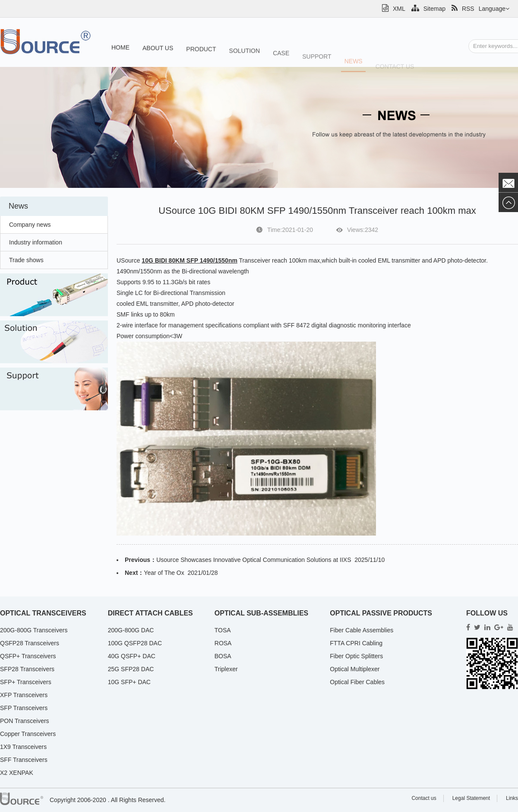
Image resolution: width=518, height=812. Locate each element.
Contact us (424, 798)
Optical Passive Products (381, 613)
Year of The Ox (164, 573)
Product (201, 51)
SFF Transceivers (24, 760)
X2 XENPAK (17, 773)
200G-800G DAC (131, 630)
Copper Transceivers (28, 734)
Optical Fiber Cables (357, 682)
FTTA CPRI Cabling (356, 643)
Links (512, 798)
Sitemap (428, 9)
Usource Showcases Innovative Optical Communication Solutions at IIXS (254, 560)
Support (317, 63)
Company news (30, 225)
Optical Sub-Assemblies (262, 613)
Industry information (36, 242)
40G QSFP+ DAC (132, 656)
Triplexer (226, 669)
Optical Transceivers (43, 613)
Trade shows (26, 260)
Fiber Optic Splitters (356, 656)
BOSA (223, 656)
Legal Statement (471, 798)
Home (120, 48)
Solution (245, 54)
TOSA (223, 630)
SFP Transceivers (24, 708)
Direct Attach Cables (150, 613)
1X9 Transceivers (23, 747)
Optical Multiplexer (355, 669)
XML (394, 9)
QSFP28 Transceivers (30, 643)
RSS (463, 9)
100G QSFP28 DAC (135, 643)
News (354, 68)
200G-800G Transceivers (34, 630)
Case (281, 58)
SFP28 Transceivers (27, 669)
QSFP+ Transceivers (28, 656)
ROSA (223, 643)
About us (158, 50)
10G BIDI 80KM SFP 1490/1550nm (190, 260)
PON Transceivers (25, 721)
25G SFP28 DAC (131, 669)
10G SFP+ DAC (129, 682)
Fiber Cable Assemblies (362, 630)
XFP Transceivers (24, 695)
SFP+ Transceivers (26, 682)
